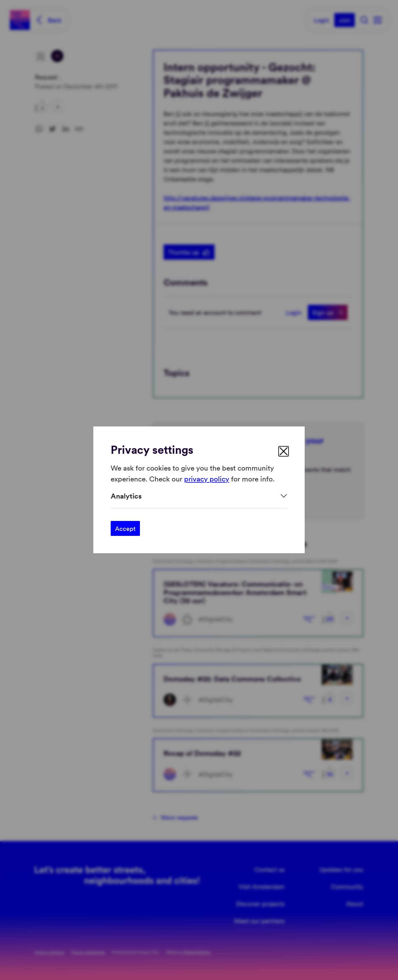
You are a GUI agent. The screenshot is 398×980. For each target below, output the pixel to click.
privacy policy (207, 478)
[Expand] (199, 496)
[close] (284, 451)
